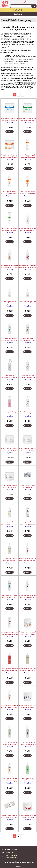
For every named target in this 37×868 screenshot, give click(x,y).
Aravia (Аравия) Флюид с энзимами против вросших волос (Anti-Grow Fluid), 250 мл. (10, 193)
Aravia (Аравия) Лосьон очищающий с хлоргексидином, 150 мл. (27, 413)
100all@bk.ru (9, 853)
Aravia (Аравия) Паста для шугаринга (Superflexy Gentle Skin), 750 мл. (27, 119)
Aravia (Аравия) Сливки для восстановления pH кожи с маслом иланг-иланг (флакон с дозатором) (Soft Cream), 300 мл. (10, 707)
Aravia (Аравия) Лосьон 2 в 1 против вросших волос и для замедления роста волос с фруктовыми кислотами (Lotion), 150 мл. (27, 560)
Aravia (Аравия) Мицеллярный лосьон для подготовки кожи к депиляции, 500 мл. (10, 376)
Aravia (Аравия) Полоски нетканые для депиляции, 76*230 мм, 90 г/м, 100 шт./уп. (27, 523)
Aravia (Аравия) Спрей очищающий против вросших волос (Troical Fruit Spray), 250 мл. (28, 156)
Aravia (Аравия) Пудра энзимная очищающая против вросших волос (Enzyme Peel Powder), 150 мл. (27, 193)
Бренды (10, 20)
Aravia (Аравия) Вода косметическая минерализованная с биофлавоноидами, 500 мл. (10, 413)
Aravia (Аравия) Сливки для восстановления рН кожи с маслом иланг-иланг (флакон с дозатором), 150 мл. (10, 266)
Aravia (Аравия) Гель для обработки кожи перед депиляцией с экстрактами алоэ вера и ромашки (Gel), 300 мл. (9, 780)
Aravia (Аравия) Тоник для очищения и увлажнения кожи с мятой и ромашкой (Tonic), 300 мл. (27, 670)
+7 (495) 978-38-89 (11, 849)
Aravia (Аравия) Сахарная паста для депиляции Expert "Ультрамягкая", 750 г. (10, 486)
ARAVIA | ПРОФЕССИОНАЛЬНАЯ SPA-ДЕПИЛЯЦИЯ (17, 21)
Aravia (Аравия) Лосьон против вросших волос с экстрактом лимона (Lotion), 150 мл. (9, 560)
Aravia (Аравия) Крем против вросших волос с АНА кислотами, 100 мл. (10, 303)
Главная (4, 20)
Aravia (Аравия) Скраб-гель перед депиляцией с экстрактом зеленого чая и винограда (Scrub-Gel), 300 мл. (27, 707)
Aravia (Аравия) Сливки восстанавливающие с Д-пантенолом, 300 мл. (10, 340)
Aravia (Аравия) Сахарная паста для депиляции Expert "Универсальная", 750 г (9, 450)
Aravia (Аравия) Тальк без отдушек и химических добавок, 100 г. (27, 230)
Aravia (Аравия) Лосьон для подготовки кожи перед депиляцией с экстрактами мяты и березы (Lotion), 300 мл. (10, 670)
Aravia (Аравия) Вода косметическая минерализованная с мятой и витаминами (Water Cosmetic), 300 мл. (27, 780)
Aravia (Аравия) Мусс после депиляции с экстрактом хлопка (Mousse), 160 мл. (10, 633)
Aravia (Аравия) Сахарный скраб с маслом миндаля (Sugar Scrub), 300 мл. (27, 633)
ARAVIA (17, 20)
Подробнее (10, 123)
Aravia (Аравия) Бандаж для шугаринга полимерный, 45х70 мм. (27, 486)
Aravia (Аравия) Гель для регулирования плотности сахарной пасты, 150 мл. (10, 523)
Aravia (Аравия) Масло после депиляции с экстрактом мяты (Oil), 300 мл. (10, 743)
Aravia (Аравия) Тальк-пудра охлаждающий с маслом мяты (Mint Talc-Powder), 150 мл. (10, 230)
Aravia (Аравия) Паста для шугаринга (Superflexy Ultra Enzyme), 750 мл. (10, 156)
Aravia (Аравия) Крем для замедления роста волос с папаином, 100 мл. (28, 303)
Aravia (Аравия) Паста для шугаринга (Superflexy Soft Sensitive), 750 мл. (10, 119)
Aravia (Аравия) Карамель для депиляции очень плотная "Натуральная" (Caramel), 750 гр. (27, 817)
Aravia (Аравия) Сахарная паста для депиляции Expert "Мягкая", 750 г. (27, 450)
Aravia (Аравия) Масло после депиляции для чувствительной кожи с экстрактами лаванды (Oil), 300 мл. (27, 743)
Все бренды (18, 14)
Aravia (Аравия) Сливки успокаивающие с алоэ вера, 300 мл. (27, 340)
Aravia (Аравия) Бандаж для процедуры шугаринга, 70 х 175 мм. (10, 817)
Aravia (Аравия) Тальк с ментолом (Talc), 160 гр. (10, 596)
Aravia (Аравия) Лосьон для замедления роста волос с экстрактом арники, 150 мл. (27, 266)
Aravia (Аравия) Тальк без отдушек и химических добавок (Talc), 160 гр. (27, 596)
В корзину (10, 132)
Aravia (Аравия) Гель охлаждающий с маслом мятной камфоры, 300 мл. (27, 376)
